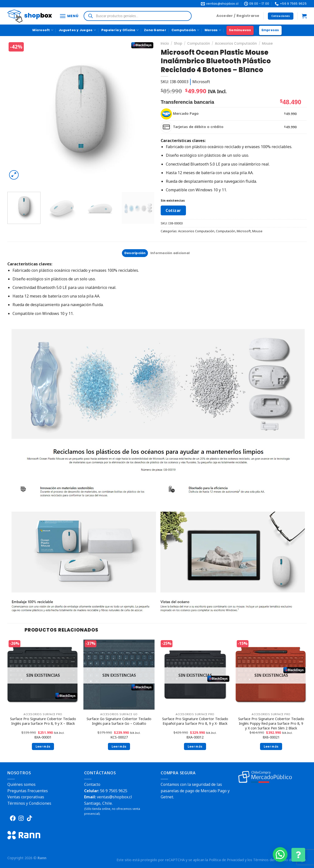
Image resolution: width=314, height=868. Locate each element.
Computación (185, 30)
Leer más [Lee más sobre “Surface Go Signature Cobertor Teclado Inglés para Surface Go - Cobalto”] (119, 746)
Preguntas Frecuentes (28, 791)
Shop (178, 44)
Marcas (213, 30)
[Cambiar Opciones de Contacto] (298, 855)
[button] (280, 855)
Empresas (270, 30)
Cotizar (173, 210)
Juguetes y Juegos (77, 30)
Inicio (165, 44)
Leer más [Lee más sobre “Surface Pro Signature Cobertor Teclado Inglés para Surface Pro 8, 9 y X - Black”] (43, 746)
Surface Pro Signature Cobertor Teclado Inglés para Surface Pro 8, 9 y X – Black (43, 721)
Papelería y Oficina (120, 30)
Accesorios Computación (236, 44)
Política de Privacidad (226, 860)
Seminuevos (240, 30)
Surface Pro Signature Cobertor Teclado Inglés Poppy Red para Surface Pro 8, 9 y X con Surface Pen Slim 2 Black (271, 723)
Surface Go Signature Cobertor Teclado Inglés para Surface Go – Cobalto (119, 721)
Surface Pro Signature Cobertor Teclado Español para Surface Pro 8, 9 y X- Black (195, 721)
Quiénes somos (21, 784)
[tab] (135, 253)
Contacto (92, 784)
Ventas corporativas (26, 797)
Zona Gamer (155, 30)
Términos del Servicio (271, 860)
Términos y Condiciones (29, 803)
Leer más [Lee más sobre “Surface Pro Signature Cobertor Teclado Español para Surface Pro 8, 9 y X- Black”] (195, 746)
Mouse (267, 44)
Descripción (135, 253)
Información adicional (170, 253)
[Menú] (69, 16)
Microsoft (43, 30)
